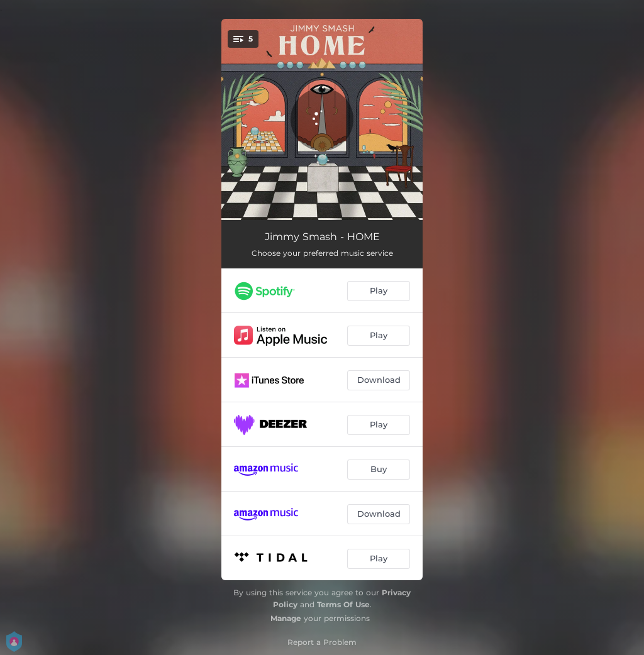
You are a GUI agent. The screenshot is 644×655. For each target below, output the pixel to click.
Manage (286, 618)
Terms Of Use (343, 604)
